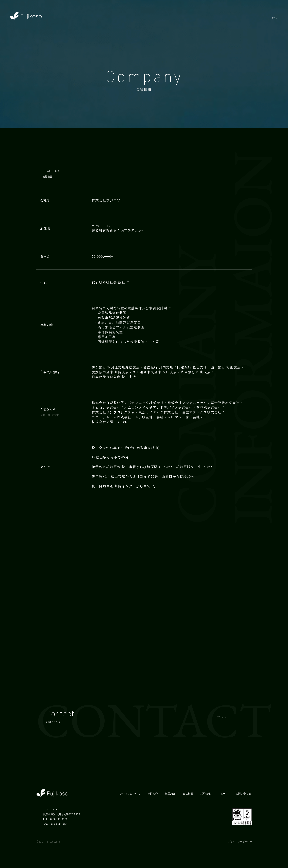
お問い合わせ (243, 794)
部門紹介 (153, 794)
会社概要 (188, 794)
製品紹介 (170, 794)
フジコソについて (130, 794)
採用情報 (206, 794)
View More (237, 717)
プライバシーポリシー (240, 842)
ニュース (223, 794)
